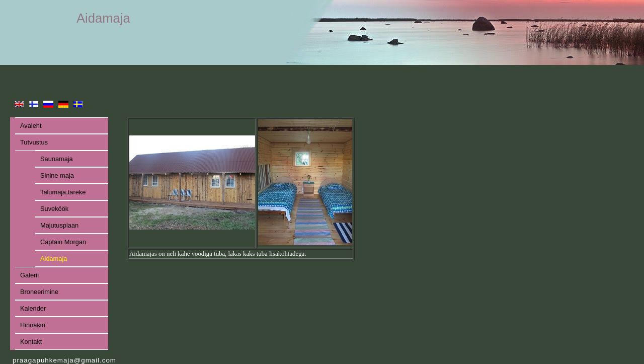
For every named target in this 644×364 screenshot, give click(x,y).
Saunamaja (57, 159)
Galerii (29, 275)
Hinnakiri (33, 325)
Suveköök (54, 209)
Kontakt (31, 342)
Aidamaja (54, 259)
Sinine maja (57, 175)
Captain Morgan (63, 242)
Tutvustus (34, 142)
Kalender (33, 308)
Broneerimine (39, 292)
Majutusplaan (59, 225)
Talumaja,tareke (63, 192)
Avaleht (31, 126)
